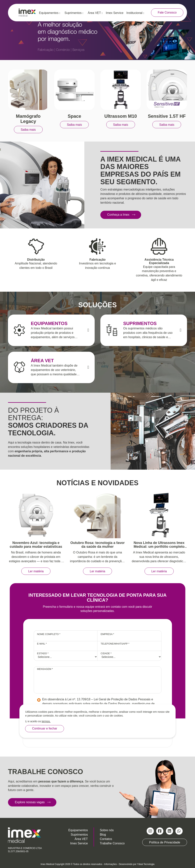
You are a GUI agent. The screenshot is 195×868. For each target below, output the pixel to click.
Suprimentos (74, 13)
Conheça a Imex (118, 215)
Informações (110, 864)
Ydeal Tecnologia (146, 864)
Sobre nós (107, 830)
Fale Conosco (167, 12)
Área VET (95, 13)
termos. (46, 721)
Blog (103, 835)
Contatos (106, 839)
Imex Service (115, 13)
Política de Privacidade (165, 842)
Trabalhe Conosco (112, 843)
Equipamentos (50, 13)
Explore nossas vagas (30, 802)
